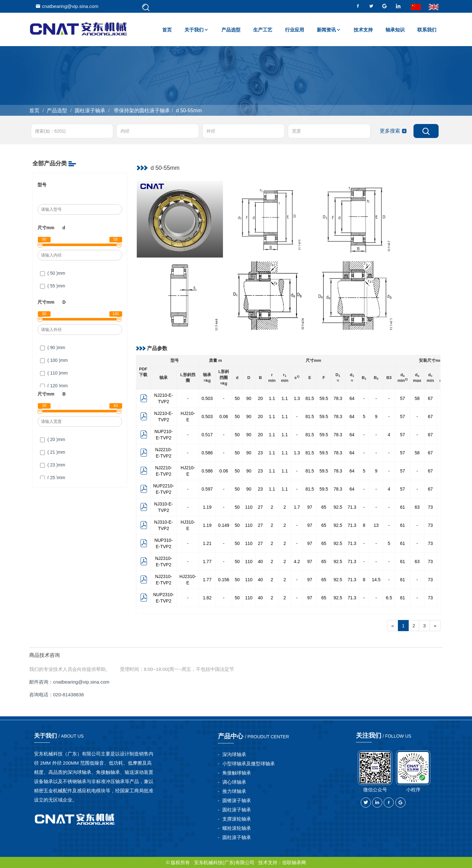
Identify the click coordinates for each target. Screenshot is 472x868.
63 (417, 507)
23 (260, 453)
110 (249, 507)
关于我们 (194, 30)
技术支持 (363, 30)
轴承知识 (395, 30)
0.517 (207, 435)
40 (260, 561)
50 (237, 398)
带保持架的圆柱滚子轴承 (141, 110)
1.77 (207, 561)
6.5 (389, 598)
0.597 (207, 489)
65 (324, 507)
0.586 (207, 453)
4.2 (297, 561)
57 (403, 398)
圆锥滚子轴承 (237, 800)
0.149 (224, 525)
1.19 (207, 507)
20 (260, 398)
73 (430, 507)
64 (352, 398)
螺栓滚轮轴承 (237, 828)
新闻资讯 (326, 30)
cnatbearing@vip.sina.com (67, 6)
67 (430, 398)
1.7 (297, 507)
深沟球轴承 (234, 754)
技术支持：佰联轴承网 (282, 862)
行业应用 (295, 30)
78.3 (338, 398)
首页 (167, 30)
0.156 (224, 580)
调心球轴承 (234, 782)
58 (417, 398)
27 (260, 507)
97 (310, 507)
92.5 (338, 507)
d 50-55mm (189, 110)
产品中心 (253, 736)
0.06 (224, 417)
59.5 (324, 398)
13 (376, 525)
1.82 (207, 598)
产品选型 (231, 30)
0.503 (207, 398)
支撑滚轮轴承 (237, 819)
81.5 (310, 398)
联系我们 (427, 30)
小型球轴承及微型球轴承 (249, 764)
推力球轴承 (234, 791)
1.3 (297, 398)
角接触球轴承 (237, 773)
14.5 (376, 580)
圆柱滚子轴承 (90, 110)
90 (249, 398)
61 (403, 507)
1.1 (272, 398)
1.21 (207, 543)
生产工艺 (263, 30)
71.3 (352, 507)
